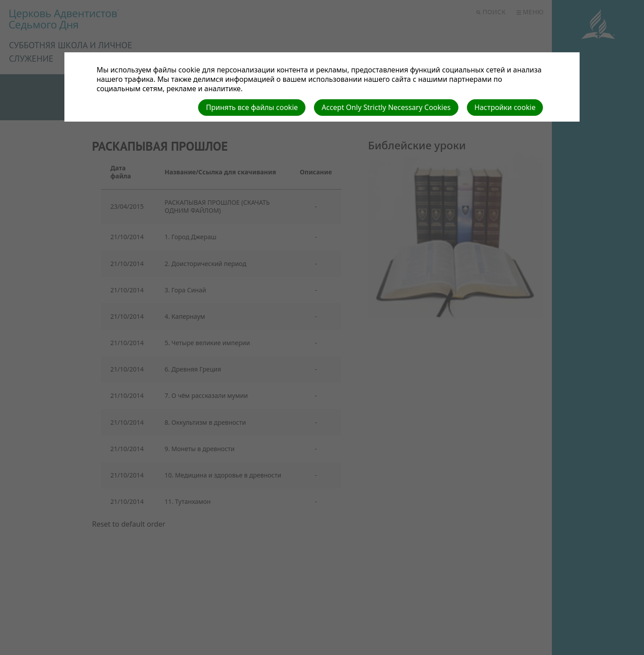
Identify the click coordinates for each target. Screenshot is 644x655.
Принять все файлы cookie (252, 107)
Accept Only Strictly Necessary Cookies (386, 107)
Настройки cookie (505, 107)
